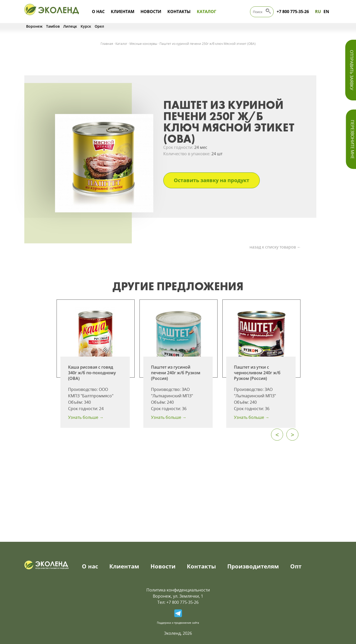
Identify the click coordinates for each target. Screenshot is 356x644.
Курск (86, 26)
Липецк (70, 26)
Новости (151, 12)
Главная (107, 44)
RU (318, 12)
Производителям (253, 566)
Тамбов (53, 26)
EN (326, 12)
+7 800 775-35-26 (293, 12)
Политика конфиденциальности (178, 590)
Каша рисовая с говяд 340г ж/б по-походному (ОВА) (92, 373)
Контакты (179, 12)
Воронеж (34, 26)
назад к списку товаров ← (275, 247)
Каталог (207, 12)
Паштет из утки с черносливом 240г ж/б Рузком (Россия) (257, 373)
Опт (296, 566)
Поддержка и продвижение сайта (178, 623)
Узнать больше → (86, 417)
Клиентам (123, 12)
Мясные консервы (143, 44)
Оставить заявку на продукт (212, 180)
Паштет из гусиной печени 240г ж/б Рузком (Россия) (176, 373)
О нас (98, 12)
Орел (99, 26)
